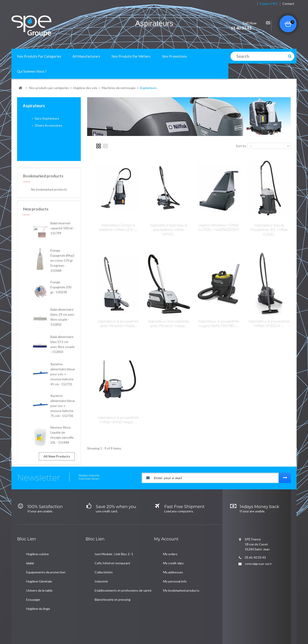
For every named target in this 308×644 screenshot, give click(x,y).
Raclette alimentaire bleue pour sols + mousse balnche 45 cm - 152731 (63, 347)
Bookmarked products (43, 149)
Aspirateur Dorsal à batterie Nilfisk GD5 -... (118, 227)
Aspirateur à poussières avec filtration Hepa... (118, 323)
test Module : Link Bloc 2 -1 (114, 546)
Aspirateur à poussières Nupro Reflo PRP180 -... (219, 323)
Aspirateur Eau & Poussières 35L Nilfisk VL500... (269, 230)
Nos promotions (174, 56)
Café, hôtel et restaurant (112, 555)
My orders (170, 546)
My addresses (173, 564)
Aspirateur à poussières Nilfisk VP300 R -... (269, 323)
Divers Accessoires (48, 125)
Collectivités (104, 564)
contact (288, 4)
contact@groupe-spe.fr (258, 556)
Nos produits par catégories (39, 56)
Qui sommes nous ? (32, 71)
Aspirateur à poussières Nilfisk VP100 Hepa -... (118, 420)
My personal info (175, 574)
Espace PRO (269, 4)
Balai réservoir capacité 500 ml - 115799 (62, 201)
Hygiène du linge (38, 601)
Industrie (101, 574)
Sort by (241, 146)
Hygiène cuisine (38, 546)
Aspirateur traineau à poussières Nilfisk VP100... (169, 230)
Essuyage (33, 592)
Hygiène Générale (39, 574)
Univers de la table (39, 583)
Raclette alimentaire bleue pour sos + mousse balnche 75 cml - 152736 (63, 378)
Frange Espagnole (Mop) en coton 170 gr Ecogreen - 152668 (62, 233)
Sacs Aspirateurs (47, 118)
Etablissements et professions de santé (123, 583)
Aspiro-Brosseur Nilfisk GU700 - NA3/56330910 (219, 227)
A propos (71, 625)
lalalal (30, 555)
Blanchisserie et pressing (113, 592)
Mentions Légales (95, 625)
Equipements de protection (46, 564)
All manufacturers (86, 56)
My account (166, 531)
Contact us (51, 625)
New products (36, 182)
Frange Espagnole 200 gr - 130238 (61, 260)
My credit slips (173, 555)
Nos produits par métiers (131, 56)
